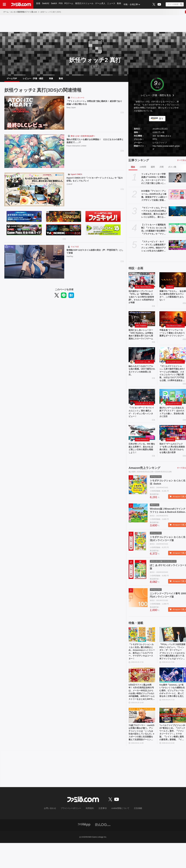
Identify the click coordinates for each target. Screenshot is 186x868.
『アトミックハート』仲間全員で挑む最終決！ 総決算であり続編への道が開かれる (95, 105)
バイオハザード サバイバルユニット (145, 415)
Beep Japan (71, 110)
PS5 (61, 4)
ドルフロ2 (75, 249)
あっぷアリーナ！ (174, 415)
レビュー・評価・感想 (33, 80)
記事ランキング (139, 163)
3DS (95, 67)
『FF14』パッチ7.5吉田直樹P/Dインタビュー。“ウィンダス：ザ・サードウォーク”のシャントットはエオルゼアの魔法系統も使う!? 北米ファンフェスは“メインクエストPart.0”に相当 (172, 671)
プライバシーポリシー (73, 834)
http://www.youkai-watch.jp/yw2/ (166, 150)
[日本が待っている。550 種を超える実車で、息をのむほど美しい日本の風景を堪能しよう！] (142, 446)
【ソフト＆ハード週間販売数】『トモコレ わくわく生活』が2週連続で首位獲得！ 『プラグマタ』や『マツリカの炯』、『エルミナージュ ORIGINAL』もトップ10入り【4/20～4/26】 (154, 232)
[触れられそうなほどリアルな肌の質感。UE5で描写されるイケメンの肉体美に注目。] (142, 364)
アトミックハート (78, 100)
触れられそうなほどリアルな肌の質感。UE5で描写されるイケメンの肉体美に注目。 (141, 380)
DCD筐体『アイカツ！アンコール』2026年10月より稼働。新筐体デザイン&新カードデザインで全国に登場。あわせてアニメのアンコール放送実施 (154, 198)
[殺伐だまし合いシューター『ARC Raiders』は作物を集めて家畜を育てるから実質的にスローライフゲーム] (142, 323)
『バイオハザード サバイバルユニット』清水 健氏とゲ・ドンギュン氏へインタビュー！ (142, 425)
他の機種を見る (163, 138)
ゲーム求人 (102, 4)
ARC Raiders (141, 330)
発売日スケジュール (86, 4)
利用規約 (90, 834)
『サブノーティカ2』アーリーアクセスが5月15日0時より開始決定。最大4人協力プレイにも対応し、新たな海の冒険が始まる (154, 215)
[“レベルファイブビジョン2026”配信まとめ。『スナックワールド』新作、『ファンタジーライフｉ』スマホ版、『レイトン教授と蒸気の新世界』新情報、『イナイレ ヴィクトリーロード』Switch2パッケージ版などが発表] (173, 738)
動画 (121, 4)
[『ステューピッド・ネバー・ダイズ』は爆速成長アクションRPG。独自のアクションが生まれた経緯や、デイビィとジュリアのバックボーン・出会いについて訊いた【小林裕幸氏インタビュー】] (177, 247)
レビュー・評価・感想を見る (156, 98)
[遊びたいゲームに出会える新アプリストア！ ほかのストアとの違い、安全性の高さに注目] (173, 408)
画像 (51, 80)
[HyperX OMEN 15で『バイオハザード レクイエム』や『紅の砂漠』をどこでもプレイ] (34, 192)
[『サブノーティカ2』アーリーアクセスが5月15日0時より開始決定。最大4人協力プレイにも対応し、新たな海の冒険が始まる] (177, 213)
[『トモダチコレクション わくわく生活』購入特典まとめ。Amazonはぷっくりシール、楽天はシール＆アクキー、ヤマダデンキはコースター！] (142, 653)
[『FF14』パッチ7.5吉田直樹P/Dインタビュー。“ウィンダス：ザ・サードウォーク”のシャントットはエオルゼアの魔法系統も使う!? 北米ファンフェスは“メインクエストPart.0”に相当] (173, 653)
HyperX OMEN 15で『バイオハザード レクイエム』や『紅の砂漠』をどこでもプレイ (95, 182)
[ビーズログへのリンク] (103, 850)
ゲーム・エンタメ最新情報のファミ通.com (20, 12)
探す (161, 121)
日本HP (70, 187)
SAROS (170, 289)
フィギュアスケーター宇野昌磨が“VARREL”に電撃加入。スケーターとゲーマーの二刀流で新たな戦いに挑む (154, 181)
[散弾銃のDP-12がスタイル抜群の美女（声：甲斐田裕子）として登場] (34, 264)
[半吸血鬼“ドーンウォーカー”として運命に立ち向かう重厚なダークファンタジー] (173, 323)
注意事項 (102, 834)
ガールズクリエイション (176, 371)
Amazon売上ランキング (144, 486)
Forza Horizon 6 (142, 453)
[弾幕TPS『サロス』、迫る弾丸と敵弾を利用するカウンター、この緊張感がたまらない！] (173, 282)
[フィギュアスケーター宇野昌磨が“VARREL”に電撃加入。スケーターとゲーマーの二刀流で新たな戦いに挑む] (177, 180)
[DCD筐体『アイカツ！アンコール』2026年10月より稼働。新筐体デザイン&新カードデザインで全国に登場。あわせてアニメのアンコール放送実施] (177, 197)
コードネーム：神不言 (145, 371)
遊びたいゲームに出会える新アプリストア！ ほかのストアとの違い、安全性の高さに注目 (172, 425)
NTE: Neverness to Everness (145, 289)
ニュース (113, 4)
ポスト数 (172, 169)
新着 (38, 4)
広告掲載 (133, 834)
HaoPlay (70, 259)
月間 (161, 169)
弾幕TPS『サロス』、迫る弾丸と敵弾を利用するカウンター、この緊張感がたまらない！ (172, 299)
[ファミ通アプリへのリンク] (84, 850)
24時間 (143, 169)
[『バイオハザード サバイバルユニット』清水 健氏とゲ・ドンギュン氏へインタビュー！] (142, 408)
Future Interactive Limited (76, 149)
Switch (55, 4)
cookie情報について (117, 834)
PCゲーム (70, 4)
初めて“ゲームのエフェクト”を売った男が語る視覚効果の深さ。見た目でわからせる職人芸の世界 (172, 464)
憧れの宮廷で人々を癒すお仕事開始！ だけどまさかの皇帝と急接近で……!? (94, 144)
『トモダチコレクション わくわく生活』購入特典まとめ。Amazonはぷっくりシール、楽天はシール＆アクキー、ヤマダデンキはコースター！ (141, 671)
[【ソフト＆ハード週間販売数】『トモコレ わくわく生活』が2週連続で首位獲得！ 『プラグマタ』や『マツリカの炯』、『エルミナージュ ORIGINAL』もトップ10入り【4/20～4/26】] (177, 230)
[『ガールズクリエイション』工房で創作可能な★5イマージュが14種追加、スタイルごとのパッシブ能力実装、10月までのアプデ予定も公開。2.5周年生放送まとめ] (173, 364)
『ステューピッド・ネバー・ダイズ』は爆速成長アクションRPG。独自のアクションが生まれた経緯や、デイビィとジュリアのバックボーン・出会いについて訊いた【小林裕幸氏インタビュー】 (154, 249)
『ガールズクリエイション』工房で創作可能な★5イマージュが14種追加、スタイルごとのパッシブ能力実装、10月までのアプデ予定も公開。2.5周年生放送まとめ (172, 384)
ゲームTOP (12, 80)
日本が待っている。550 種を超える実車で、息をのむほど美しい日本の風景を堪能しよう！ (141, 462)
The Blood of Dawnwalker (176, 330)
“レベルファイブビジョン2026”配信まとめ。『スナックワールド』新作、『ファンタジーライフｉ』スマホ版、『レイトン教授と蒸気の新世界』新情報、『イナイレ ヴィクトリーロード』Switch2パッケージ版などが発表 (172, 757)
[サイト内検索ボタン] (175, 4)
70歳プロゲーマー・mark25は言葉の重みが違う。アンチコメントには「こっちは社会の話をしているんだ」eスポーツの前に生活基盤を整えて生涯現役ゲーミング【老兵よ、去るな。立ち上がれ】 (141, 757)
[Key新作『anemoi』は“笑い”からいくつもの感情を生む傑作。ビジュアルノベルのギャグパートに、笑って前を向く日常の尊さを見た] (173, 695)
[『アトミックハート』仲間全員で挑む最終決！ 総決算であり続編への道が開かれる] (34, 115)
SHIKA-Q (170, 453)
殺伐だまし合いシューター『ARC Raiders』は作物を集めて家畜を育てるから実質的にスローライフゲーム (142, 341)
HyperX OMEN (76, 177)
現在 (133, 169)
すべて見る (181, 163)
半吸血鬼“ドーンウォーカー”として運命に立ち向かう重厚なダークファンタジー (172, 339)
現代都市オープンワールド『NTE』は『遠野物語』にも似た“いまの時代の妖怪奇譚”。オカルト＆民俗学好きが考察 (141, 300)
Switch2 (46, 4)
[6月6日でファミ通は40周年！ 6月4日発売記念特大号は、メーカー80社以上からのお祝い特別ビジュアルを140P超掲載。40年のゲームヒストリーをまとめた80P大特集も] (142, 695)
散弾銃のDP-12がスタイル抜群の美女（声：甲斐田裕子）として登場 (94, 254)
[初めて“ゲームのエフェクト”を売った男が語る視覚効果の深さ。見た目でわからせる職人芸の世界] (173, 446)
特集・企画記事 (133, 4)
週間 (153, 169)
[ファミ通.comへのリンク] (21, 4)
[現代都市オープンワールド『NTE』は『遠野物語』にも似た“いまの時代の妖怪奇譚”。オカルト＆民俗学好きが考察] (142, 282)
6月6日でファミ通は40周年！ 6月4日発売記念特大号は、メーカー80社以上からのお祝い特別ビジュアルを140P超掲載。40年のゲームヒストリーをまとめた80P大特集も (142, 714)
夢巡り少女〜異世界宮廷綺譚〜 (83, 138)
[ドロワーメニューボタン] (4, 4)
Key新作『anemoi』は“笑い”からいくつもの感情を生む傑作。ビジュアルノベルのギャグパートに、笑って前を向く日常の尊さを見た (172, 714)
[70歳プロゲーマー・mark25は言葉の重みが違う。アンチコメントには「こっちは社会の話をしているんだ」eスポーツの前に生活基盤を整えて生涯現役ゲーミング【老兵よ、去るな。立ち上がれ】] (142, 738)
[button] (157, 155)
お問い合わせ (54, 834)
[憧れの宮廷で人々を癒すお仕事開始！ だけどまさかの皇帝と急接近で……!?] (34, 154)
